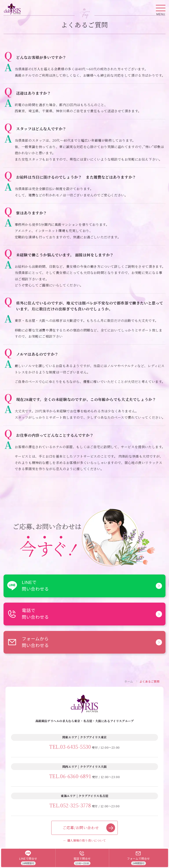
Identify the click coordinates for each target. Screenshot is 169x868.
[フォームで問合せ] (139, 858)
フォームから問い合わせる (28, 642)
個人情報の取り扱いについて (87, 840)
